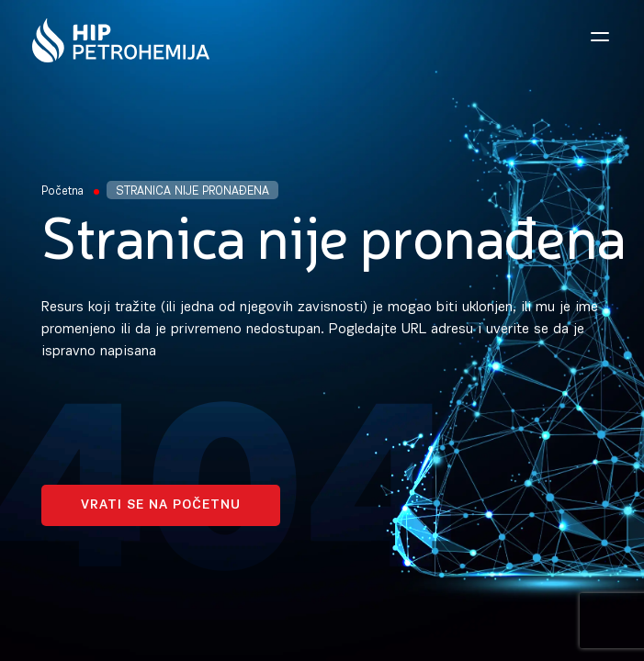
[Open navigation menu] (600, 37)
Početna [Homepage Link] (62, 191)
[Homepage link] (121, 40)
